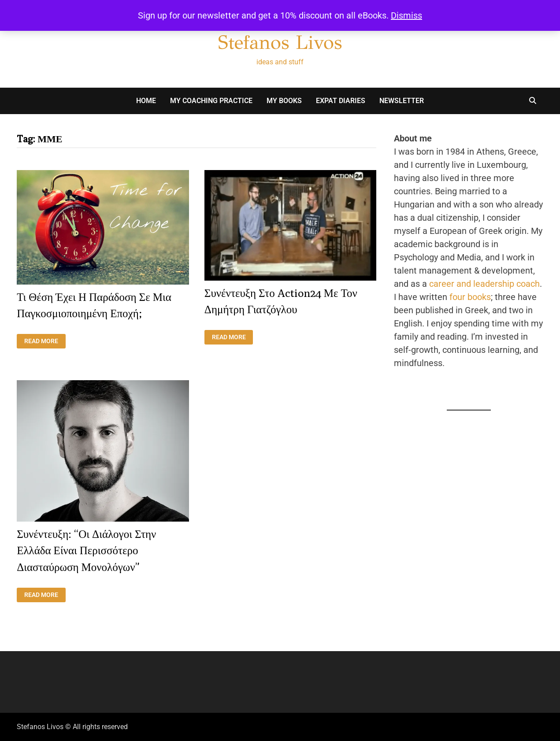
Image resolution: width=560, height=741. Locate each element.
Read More (45, 341)
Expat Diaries (341, 101)
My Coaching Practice (211, 101)
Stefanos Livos (280, 42)
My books (284, 101)
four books (470, 297)
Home (146, 101)
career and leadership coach (484, 284)
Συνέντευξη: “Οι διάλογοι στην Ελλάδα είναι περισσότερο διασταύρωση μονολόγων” (86, 550)
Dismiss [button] (406, 15)
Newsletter (402, 101)
